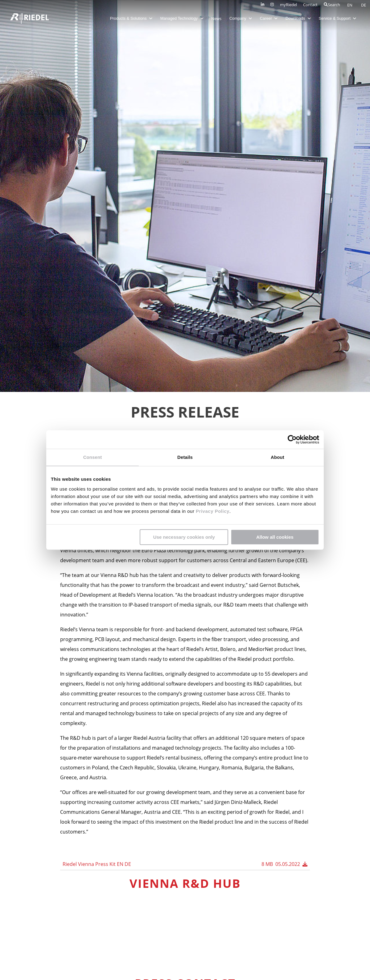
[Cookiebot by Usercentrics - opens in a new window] (292, 439)
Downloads (298, 18)
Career (269, 18)
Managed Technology (182, 18)
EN (350, 5)
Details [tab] (185, 457)
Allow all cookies (275, 537)
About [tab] (277, 457)
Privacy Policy (212, 511)
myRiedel (288, 5)
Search (332, 5)
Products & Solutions (131, 18)
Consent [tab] (93, 457)
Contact (310, 5)
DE (364, 5)
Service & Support (338, 18)
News (216, 19)
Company (241, 18)
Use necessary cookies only (184, 537)
